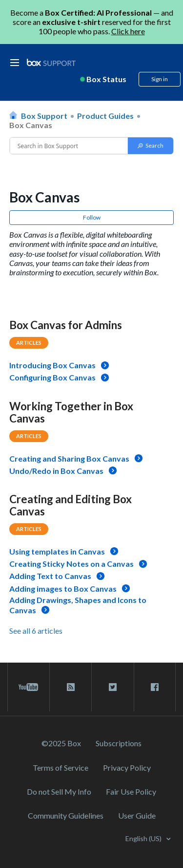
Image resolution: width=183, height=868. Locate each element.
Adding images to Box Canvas (63, 589)
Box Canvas (31, 125)
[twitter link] (112, 687)
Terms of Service (61, 768)
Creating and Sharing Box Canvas (69, 458)
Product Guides (105, 116)
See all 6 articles (36, 631)
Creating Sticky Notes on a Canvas (71, 564)
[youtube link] (29, 687)
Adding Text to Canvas (50, 576)
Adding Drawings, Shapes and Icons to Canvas (78, 605)
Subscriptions (119, 743)
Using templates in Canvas (57, 551)
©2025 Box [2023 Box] (61, 743)
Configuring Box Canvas (52, 377)
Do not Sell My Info (59, 791)
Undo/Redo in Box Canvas (56, 471)
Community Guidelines (66, 815)
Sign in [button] (160, 79)
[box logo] (51, 62)
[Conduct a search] (69, 146)
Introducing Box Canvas (52, 365)
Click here (128, 31)
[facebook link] (155, 687)
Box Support (44, 116)
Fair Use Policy (131, 791)
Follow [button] (92, 217)
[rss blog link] (71, 687)
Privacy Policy (127, 768)
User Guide (137, 815)
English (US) (144, 838)
